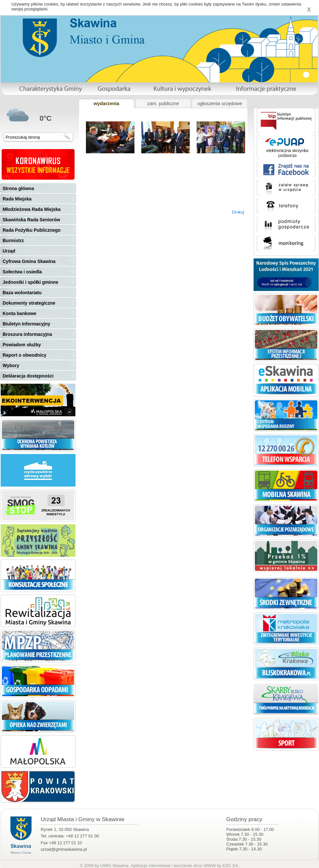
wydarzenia (106, 103)
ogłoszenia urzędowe (220, 103)
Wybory (11, 365)
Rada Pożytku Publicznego (32, 230)
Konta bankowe (19, 313)
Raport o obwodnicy (25, 355)
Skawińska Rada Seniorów (31, 220)
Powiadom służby (22, 345)
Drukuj (238, 212)
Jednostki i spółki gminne (30, 282)
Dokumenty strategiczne (29, 303)
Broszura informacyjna (27, 334)
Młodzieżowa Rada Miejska (32, 209)
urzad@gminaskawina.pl (64, 849)
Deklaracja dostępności (28, 376)
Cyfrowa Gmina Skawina (29, 261)
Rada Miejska (17, 199)
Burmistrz (13, 241)
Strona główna (18, 188)
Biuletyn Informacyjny (26, 324)
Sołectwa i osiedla (22, 272)
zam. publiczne (163, 103)
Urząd (9, 251)
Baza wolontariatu (22, 293)
